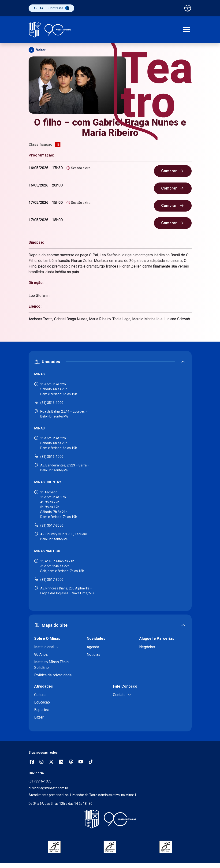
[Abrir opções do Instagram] (41, 762)
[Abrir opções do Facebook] (32, 762)
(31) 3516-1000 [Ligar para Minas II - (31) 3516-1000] (52, 457)
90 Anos (41, 654)
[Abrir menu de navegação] (187, 30)
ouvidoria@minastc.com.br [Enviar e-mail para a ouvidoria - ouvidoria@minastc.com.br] (48, 788)
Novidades (96, 639)
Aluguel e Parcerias (157, 639)
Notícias (93, 654)
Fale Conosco (125, 686)
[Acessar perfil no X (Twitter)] (51, 762)
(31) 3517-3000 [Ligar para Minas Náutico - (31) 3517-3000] (52, 580)
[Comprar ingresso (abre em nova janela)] (173, 171)
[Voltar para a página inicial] (110, 819)
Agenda (93, 647)
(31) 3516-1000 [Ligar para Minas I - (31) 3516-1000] (52, 403)
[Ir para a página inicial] (50, 30)
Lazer (39, 717)
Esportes (42, 710)
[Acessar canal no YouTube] (81, 762)
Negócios (147, 647)
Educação (42, 702)
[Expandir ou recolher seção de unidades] (110, 362)
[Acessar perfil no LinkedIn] (61, 762)
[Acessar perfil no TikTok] (91, 762)
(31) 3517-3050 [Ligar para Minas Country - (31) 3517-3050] (52, 525)
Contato (119, 695)
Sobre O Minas (47, 639)
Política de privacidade (53, 675)
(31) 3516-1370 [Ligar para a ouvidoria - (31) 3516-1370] (40, 781)
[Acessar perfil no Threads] (71, 762)
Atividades (44, 686)
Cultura (40, 695)
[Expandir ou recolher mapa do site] (110, 625)
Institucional (44, 647)
